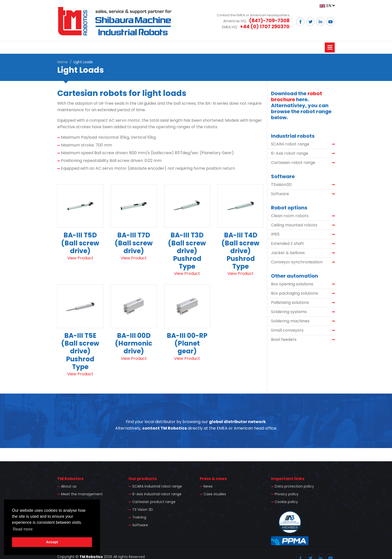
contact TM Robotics (164, 428)
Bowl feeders (284, 339)
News (208, 486)
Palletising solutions (290, 302)
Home (62, 62)
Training (139, 517)
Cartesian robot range (293, 163)
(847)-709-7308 (269, 21)
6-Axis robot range (290, 153)
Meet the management (82, 494)
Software (280, 194)
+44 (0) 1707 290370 (265, 27)
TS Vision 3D (143, 510)
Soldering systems (289, 312)
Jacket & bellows (288, 253)
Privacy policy (287, 494)
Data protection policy (294, 486)
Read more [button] (23, 529)
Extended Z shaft (287, 244)
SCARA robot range (290, 144)
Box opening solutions (292, 284)
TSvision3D (281, 185)
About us (69, 486)
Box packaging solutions (294, 293)
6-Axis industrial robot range (157, 494)
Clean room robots (290, 216)
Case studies (215, 494)
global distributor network (237, 422)
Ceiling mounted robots (294, 225)
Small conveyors (287, 330)
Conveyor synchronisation (297, 262)
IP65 (275, 234)
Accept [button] (52, 542)
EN (327, 6)
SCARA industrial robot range (157, 486)
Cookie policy (286, 502)
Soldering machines (290, 321)
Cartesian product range (154, 502)
